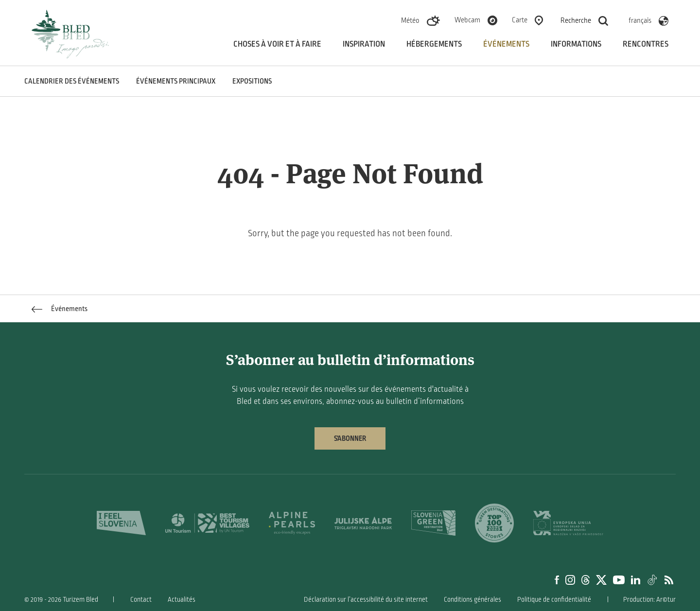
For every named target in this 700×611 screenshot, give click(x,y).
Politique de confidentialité (554, 600)
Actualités (182, 600)
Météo (410, 20)
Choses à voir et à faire (277, 44)
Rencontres (646, 44)
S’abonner (350, 438)
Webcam (467, 20)
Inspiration (364, 44)
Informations (576, 44)
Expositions (252, 81)
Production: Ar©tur (649, 600)
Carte (520, 20)
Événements (506, 44)
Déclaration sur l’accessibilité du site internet (366, 600)
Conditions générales (472, 600)
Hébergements (434, 44)
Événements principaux (176, 81)
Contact (141, 600)
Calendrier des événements (72, 81)
